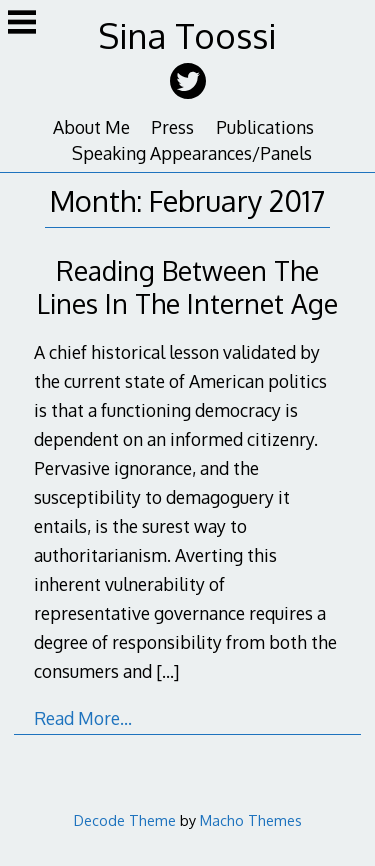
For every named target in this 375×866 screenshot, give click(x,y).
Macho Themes (251, 820)
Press (172, 127)
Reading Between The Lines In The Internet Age (187, 287)
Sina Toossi (187, 35)
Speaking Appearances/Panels (192, 153)
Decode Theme (125, 820)
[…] (167, 671)
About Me (91, 127)
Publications (265, 127)
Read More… (83, 718)
